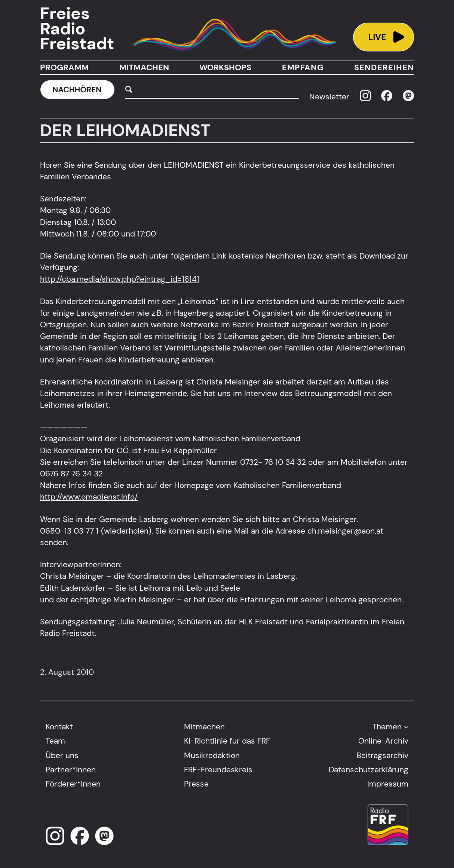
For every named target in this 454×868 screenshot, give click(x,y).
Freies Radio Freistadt (77, 29)
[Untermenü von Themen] (406, 727)
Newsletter (329, 97)
